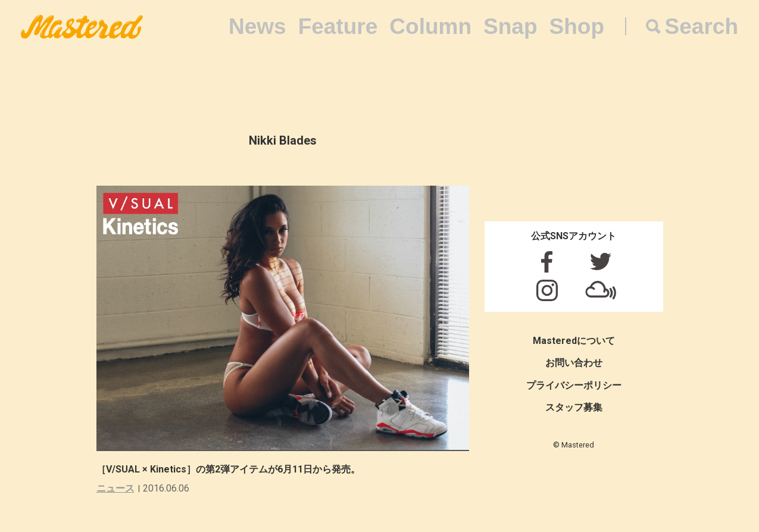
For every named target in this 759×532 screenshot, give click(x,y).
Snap (510, 26)
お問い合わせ (574, 363)
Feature (338, 26)
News (257, 26)
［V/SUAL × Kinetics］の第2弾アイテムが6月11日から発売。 (228, 469)
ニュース (115, 488)
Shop (577, 26)
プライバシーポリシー (574, 385)
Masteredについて (574, 341)
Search (702, 26)
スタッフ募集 (574, 407)
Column (430, 26)
